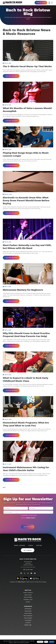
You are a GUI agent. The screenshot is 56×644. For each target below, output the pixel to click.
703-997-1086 (29, 578)
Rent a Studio (28, 627)
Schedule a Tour (28, 608)
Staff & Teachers (28, 601)
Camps (31, 554)
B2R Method (28, 617)
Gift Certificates (28, 624)
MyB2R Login (28, 634)
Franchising (28, 629)
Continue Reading (11, 77)
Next (4, 496)
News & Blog (28, 622)
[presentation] (28, 531)
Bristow (28, 599)
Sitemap (44, 591)
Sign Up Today (41, 3)
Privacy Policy (38, 591)
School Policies (28, 606)
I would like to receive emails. (28, 524)
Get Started (28, 559)
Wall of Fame (28, 604)
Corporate (28, 615)
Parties (39, 554)
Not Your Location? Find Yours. (28, 576)
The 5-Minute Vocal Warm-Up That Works (27, 67)
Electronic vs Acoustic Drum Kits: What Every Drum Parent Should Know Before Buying (26, 204)
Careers (28, 611)
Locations (28, 631)
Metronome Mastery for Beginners (23, 295)
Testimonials (28, 620)
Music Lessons (20, 554)
